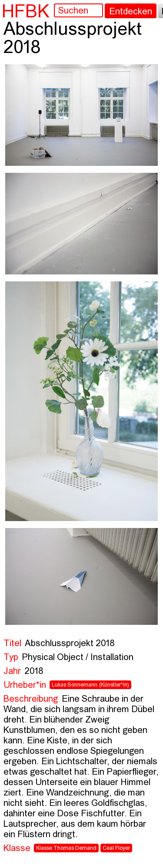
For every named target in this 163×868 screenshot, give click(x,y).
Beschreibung (31, 699)
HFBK (26, 11)
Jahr (12, 672)
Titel (12, 644)
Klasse (17, 849)
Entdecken (131, 12)
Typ (11, 658)
